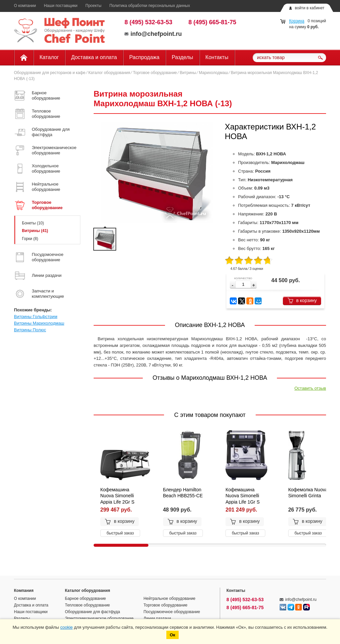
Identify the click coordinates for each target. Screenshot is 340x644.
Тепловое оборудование (88, 605)
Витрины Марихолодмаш (39, 323)
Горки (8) (30, 239)
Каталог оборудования (109, 73)
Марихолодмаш (213, 73)
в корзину (302, 301)
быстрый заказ (120, 533)
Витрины (188, 73)
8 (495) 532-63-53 (148, 22)
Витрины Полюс (30, 330)
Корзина (297, 21)
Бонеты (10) (33, 223)
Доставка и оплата (94, 57)
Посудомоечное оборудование (172, 612)
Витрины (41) (35, 231)
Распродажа (144, 57)
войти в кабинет (310, 8)
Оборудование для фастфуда (93, 612)
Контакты (217, 57)
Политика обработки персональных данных (150, 6)
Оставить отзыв (310, 388)
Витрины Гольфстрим (36, 317)
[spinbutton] (243, 284)
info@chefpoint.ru (153, 34)
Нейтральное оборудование (169, 599)
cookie (66, 627)
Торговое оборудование (155, 73)
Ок (172, 635)
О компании (25, 6)
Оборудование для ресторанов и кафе (50, 73)
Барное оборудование (86, 599)
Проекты (93, 6)
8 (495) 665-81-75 (212, 22)
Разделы (182, 57)
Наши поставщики (61, 6)
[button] (254, 285)
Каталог (49, 57)
